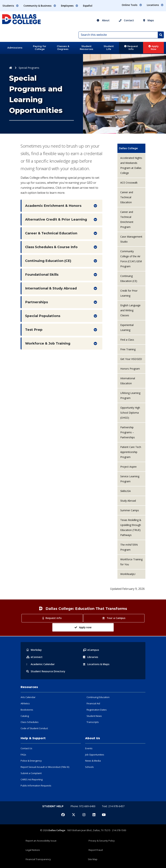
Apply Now (154, 48)
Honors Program (130, 369)
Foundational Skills (42, 275)
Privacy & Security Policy (102, 841)
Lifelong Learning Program (130, 395)
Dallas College (128, 148)
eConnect (34, 657)
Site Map (93, 859)
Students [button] (11, 6)
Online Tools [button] (132, 5)
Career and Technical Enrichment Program (127, 219)
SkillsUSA (125, 491)
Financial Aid (93, 703)
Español (88, 6)
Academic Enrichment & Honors (53, 206)
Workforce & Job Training (48, 343)
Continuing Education (98, 697)
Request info (52, 618)
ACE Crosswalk (129, 183)
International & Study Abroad (51, 288)
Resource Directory (46, 671)
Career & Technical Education (51, 233)
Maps (149, 20)
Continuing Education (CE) (48, 261)
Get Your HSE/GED (131, 359)
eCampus (91, 650)
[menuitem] (131, 148)
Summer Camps (130, 510)
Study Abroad (128, 501)
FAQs (23, 755)
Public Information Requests (36, 786)
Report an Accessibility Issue (41, 841)
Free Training (128, 349)
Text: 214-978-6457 (113, 806)
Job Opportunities (95, 755)
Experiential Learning (127, 327)
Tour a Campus (114, 618)
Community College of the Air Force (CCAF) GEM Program (131, 259)
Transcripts (93, 722)
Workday (34, 650)
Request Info (131, 48)
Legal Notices (33, 850)
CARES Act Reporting (32, 779)
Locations (96, 664)
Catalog (25, 716)
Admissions (15, 48)
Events (89, 748)
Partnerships (36, 302)
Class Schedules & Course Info (51, 247)
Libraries (91, 657)
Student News (94, 716)
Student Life (109, 48)
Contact (126, 20)
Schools (89, 767)
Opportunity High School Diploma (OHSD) (130, 413)
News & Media (93, 761)
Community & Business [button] (40, 6)
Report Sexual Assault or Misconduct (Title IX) (45, 767)
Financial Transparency (38, 859)
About (103, 20)
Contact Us (26, 748)
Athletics (25, 703)
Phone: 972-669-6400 (83, 806)
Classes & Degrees (63, 48)
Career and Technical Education (127, 197)
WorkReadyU (128, 574)
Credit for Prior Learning (129, 293)
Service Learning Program (130, 479)
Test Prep (34, 330)
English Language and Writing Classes (130, 310)
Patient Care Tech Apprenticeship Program (131, 452)
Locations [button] (155, 5)
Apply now (83, 627)
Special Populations (43, 316)
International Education (128, 381)
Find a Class (127, 340)
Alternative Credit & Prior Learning (56, 219)
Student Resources (86, 48)
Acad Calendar (41, 664)
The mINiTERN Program (129, 547)
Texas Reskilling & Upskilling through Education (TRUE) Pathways (131, 527)
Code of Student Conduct (34, 728)
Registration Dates (97, 710)
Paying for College (40, 48)
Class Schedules (30, 722)
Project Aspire (128, 467)
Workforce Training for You (131, 562)
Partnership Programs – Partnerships (128, 432)
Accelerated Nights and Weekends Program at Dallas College (131, 165)
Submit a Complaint (31, 773)
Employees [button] (70, 6)
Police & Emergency (31, 761)
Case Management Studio (131, 239)
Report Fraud (96, 850)
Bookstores (27, 710)
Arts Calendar (28, 697)
